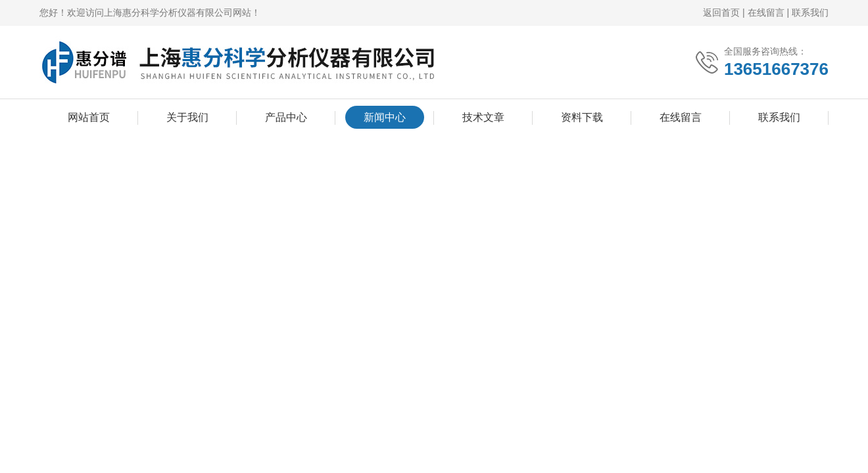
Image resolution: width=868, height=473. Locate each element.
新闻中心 (385, 117)
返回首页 (721, 12)
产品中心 (286, 117)
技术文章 (483, 117)
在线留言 (766, 12)
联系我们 (810, 12)
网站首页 (89, 117)
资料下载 (582, 117)
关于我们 (187, 117)
